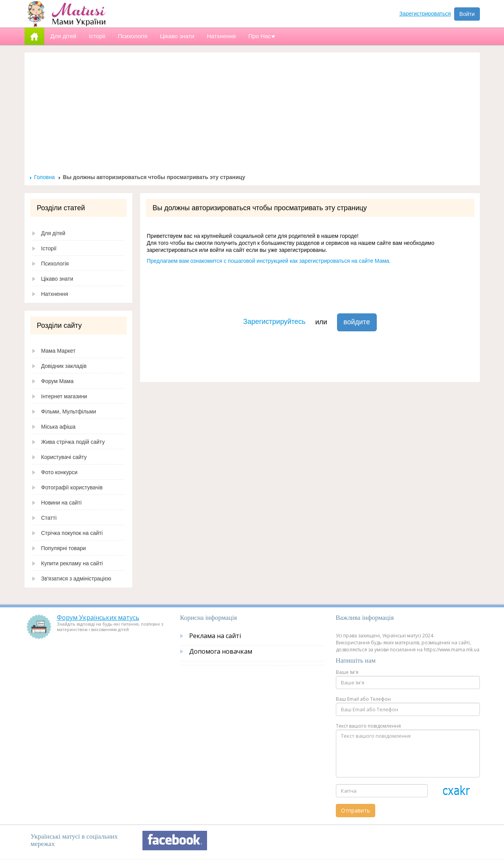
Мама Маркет (58, 351)
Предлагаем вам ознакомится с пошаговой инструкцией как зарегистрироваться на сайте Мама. (269, 261)
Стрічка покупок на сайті (72, 533)
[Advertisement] (252, 115)
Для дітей (53, 233)
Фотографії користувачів (72, 487)
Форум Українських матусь (98, 617)
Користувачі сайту (64, 457)
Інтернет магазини (64, 396)
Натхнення (55, 294)
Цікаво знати (57, 279)
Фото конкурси (60, 472)
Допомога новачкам (221, 651)
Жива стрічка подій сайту (73, 442)
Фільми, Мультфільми (69, 412)
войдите (357, 322)
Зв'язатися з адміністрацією (76, 579)
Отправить (356, 810)
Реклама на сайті (215, 636)
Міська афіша (59, 427)
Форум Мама (57, 381)
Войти (467, 14)
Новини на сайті (61, 503)
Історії (49, 248)
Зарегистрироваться (425, 14)
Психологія (55, 264)
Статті (49, 518)
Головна (45, 177)
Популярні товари (64, 548)
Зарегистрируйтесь (274, 322)
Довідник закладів (64, 366)
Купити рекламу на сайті (72, 563)
